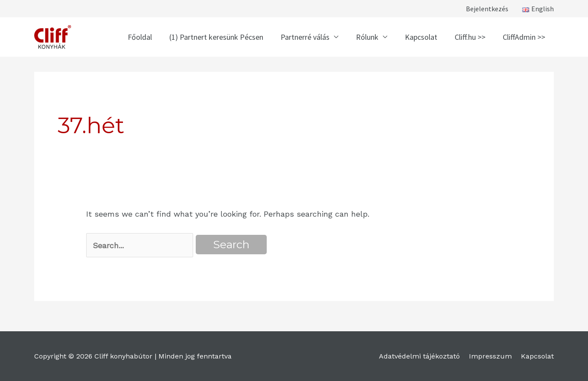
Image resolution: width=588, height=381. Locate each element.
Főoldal (140, 37)
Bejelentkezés (487, 9)
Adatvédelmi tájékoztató (419, 356)
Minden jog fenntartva (195, 356)
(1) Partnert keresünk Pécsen (216, 37)
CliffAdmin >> (524, 37)
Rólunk (367, 37)
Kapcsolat (421, 37)
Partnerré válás (305, 37)
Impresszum (490, 356)
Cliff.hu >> (470, 37)
